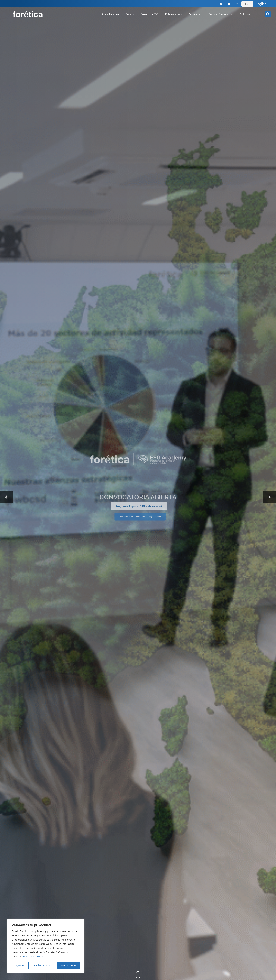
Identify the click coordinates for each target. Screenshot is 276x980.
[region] (46, 946)
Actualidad (195, 14)
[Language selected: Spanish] (261, 4)
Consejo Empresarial (221, 14)
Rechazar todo (42, 965)
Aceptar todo (68, 965)
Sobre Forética (110, 14)
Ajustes (20, 965)
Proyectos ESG (149, 14)
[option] (261, 4)
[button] (268, 14)
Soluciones (247, 14)
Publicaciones (173, 14)
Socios (130, 14)
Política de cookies (33, 957)
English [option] (261, 4)
